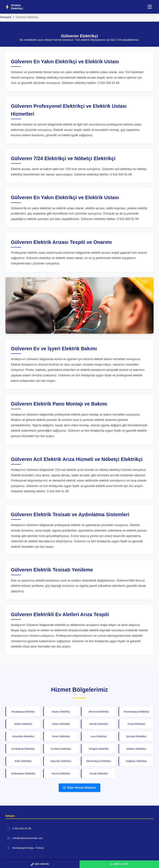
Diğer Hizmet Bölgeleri (79, 789)
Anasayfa (6, 17)
